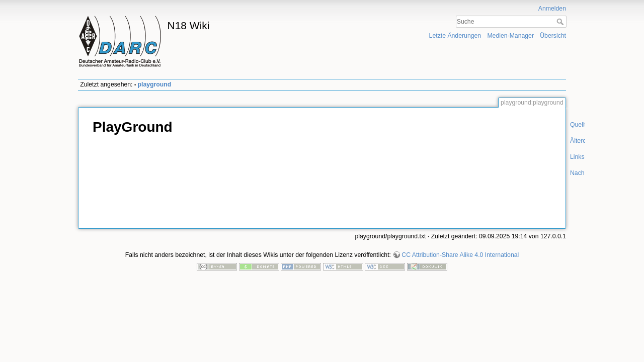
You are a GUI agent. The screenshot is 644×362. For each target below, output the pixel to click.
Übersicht (553, 36)
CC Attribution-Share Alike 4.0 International (460, 255)
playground (155, 84)
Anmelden (552, 9)
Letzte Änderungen (455, 36)
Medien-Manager (510, 36)
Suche (561, 22)
